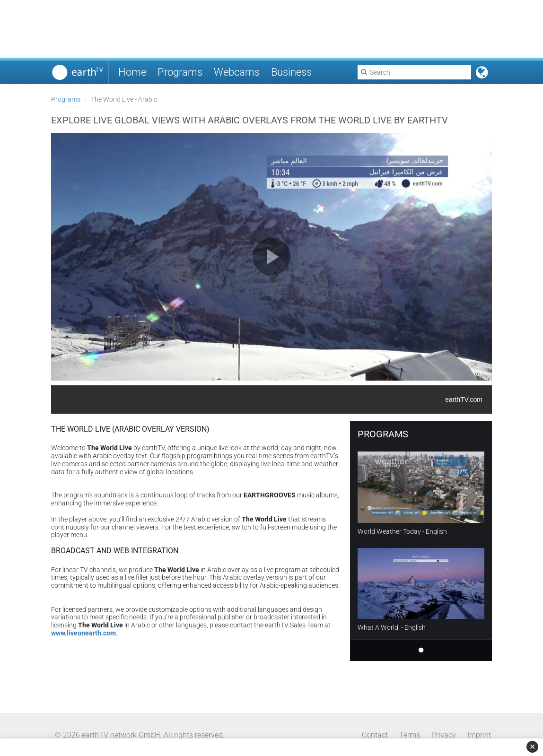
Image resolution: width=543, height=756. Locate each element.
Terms (410, 735)
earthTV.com (464, 400)
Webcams (237, 72)
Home (132, 72)
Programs (180, 72)
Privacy (444, 735)
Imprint (479, 735)
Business (291, 72)
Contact (375, 735)
